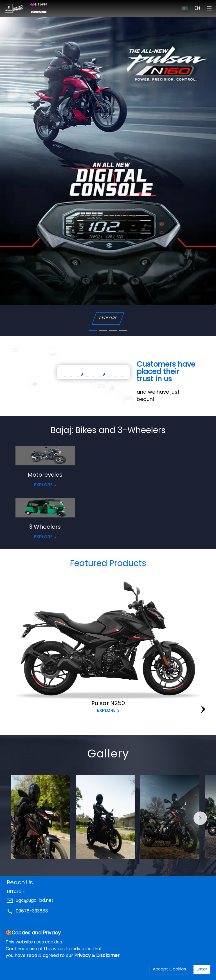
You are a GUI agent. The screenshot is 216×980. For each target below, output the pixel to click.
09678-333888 (32, 911)
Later (202, 969)
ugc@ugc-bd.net (35, 901)
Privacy (83, 956)
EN (197, 8)
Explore (106, 711)
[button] (200, 818)
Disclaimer (108, 956)
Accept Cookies (169, 969)
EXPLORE (108, 318)
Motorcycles (45, 475)
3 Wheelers (45, 527)
